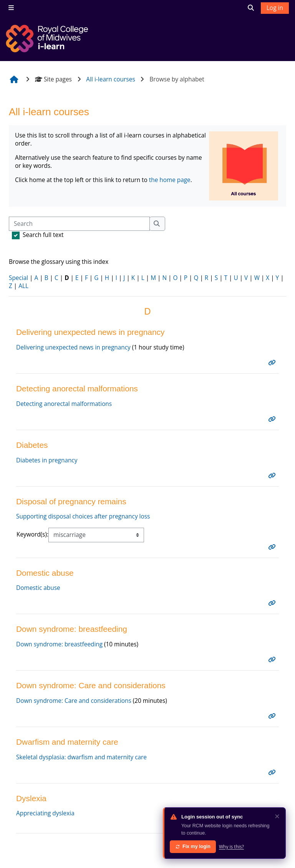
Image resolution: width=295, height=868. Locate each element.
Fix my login (193, 846)
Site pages (53, 79)
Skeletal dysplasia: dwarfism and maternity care (82, 765)
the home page (171, 182)
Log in (275, 8)
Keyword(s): (33, 539)
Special (18, 279)
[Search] (79, 224)
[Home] (48, 38)
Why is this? (231, 847)
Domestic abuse (38, 593)
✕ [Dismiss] (277, 816)
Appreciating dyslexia (46, 822)
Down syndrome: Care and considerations (74, 707)
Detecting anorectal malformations (64, 407)
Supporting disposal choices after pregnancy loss (84, 521)
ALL (23, 288)
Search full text (43, 235)
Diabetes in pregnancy (47, 464)
